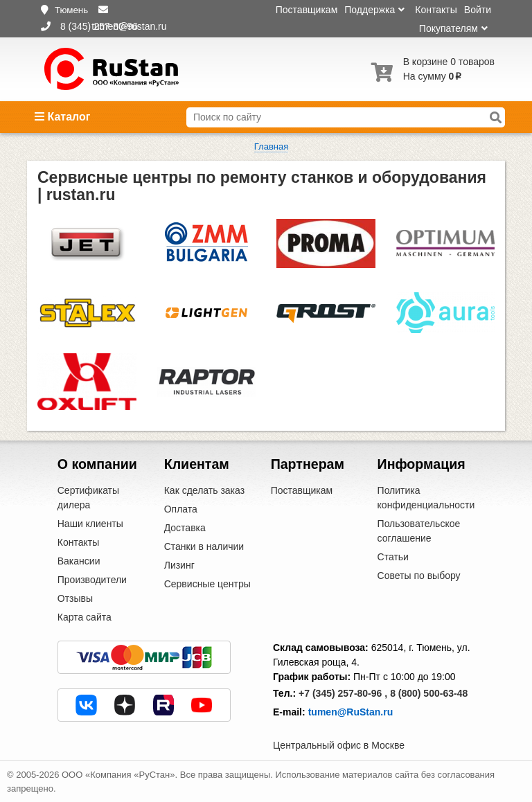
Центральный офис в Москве (339, 745)
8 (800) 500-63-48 (429, 693)
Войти (478, 10)
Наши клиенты (90, 524)
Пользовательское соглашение (419, 531)
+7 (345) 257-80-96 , (343, 693)
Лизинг (179, 565)
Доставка (185, 528)
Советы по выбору (419, 576)
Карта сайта (85, 617)
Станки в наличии (204, 546)
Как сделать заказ (204, 490)
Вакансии (79, 561)
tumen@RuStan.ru (351, 712)
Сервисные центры (207, 584)
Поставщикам (307, 10)
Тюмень (71, 10)
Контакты (436, 10)
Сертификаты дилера (88, 498)
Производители (92, 580)
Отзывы (75, 598)
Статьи (393, 557)
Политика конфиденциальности (426, 498)
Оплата (181, 509)
